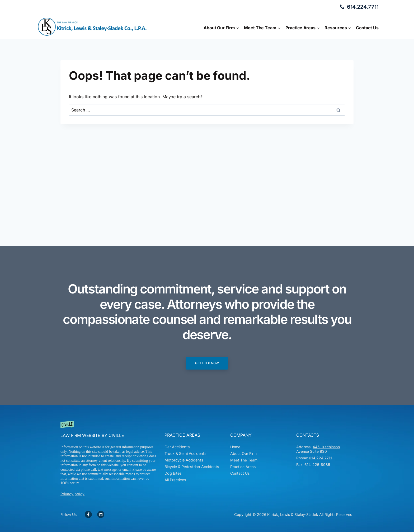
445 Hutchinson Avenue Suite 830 (318, 449)
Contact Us (367, 28)
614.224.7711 (363, 7)
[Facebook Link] (88, 514)
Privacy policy (72, 494)
